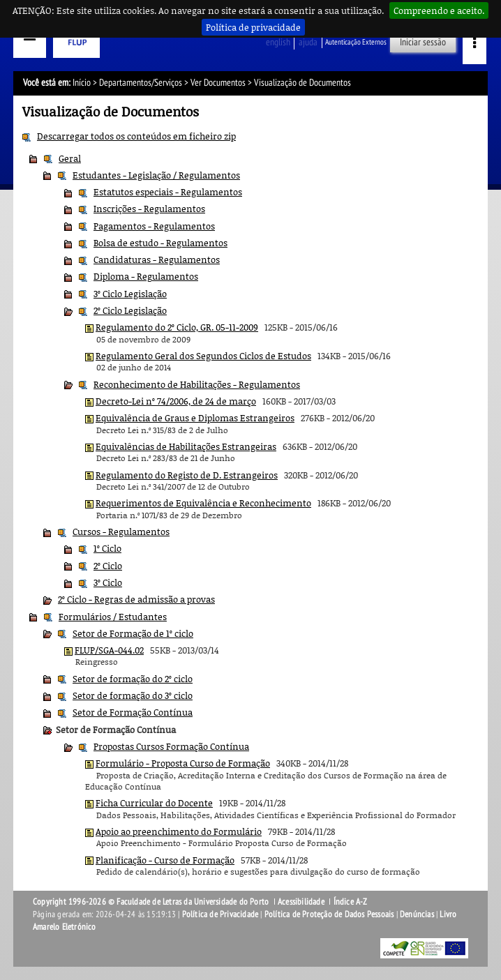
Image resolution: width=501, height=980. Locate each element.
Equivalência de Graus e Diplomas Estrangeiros (195, 418)
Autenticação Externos (356, 42)
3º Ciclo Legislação (130, 294)
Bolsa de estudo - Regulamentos (160, 243)
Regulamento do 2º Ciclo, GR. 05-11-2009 (177, 327)
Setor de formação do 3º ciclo (133, 695)
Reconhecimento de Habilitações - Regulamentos (197, 384)
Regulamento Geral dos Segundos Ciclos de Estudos (203, 356)
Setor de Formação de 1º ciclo (133, 633)
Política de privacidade (253, 27)
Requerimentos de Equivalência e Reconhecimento (203, 503)
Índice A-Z (351, 902)
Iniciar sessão (423, 42)
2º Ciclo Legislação (130, 310)
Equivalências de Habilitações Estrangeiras (186, 446)
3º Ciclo (108, 582)
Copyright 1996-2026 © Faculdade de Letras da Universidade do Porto (152, 902)
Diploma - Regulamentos (146, 276)
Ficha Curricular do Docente (154, 803)
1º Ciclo (107, 548)
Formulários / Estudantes (113, 617)
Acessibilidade (301, 902)
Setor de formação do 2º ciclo (133, 679)
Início (82, 83)
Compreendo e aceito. (439, 10)
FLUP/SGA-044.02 (109, 650)
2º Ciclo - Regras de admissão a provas (136, 599)
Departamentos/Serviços (141, 83)
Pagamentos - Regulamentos (154, 226)
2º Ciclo (108, 566)
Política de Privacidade (220, 914)
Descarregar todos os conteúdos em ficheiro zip (136, 136)
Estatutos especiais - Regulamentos (168, 192)
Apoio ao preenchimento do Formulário (179, 831)
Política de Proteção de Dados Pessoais (329, 914)
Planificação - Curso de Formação (165, 860)
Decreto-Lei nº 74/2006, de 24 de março (176, 401)
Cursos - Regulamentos (121, 532)
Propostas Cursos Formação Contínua (171, 746)
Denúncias (417, 914)
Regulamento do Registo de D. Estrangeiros (187, 475)
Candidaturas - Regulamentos (157, 259)
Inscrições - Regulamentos (149, 209)
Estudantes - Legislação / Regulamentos (156, 175)
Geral (70, 158)
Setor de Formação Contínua (133, 712)
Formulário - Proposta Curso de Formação (183, 763)
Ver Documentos (218, 83)
